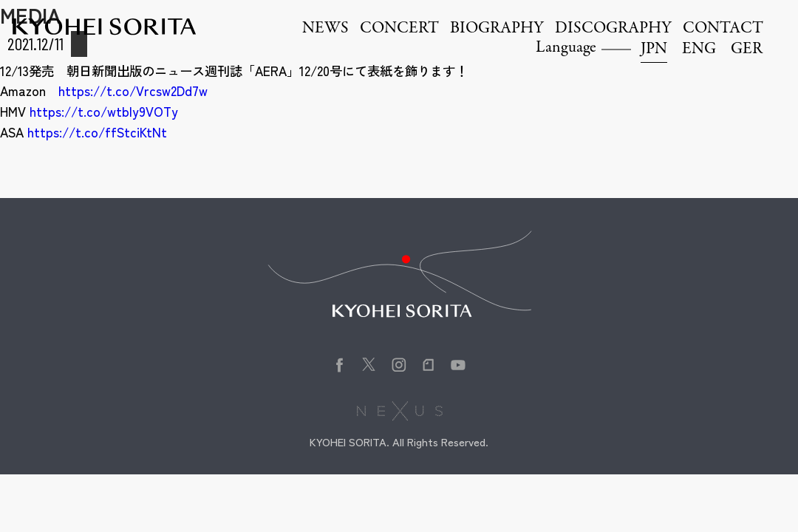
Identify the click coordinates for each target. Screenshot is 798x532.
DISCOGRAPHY (613, 29)
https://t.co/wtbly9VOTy (104, 111)
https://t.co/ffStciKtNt (97, 132)
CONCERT (399, 29)
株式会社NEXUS (399, 411)
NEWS (325, 29)
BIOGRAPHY (497, 29)
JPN (654, 50)
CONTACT (723, 29)
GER (747, 50)
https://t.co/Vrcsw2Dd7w (133, 91)
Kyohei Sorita (104, 27)
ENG (699, 50)
